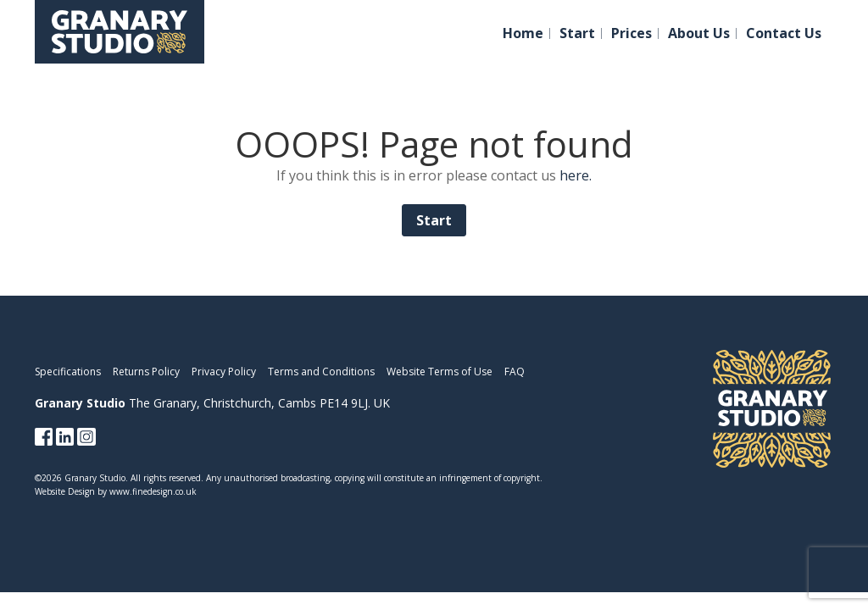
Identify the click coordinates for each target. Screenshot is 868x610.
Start (577, 33)
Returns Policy (146, 372)
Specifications (68, 372)
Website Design (65, 491)
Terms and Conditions (321, 372)
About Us (699, 33)
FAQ (515, 372)
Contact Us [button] (784, 33)
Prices (632, 33)
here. (576, 175)
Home (523, 33)
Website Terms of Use (440, 372)
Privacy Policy (224, 372)
